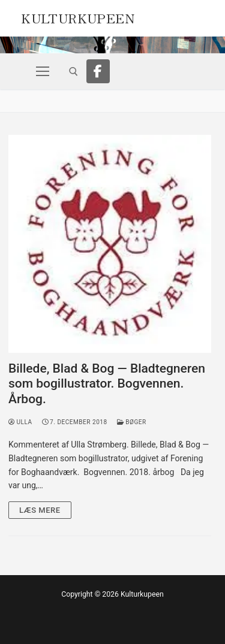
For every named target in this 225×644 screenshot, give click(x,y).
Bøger (132, 422)
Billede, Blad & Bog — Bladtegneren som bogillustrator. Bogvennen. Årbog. (107, 384)
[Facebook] (98, 71)
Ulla (20, 422)
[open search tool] (73, 72)
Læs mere (40, 510)
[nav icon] (43, 71)
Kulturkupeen (78, 17)
